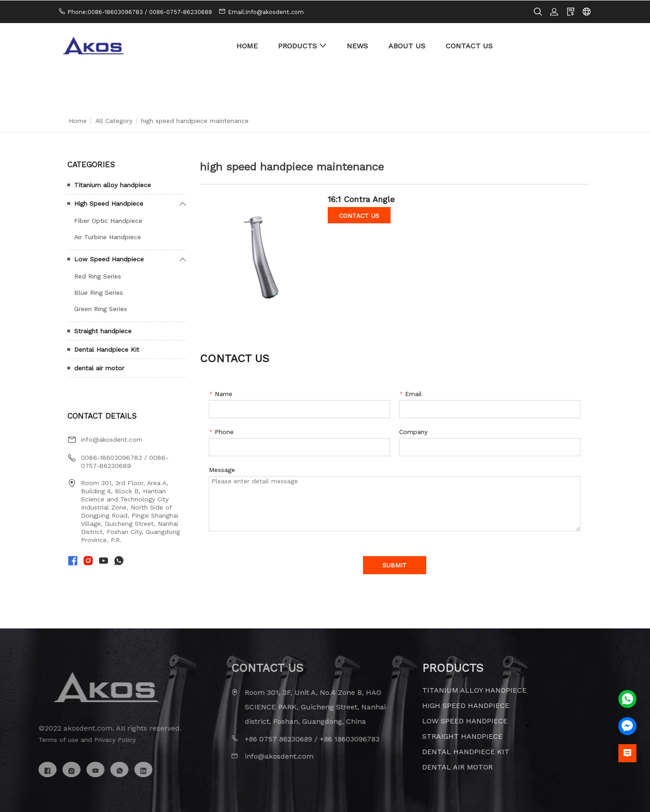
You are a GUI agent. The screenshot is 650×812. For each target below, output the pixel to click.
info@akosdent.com (112, 439)
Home (78, 120)
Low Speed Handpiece (109, 259)
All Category (114, 120)
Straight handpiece (103, 330)
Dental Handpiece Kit (107, 349)
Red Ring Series (98, 276)
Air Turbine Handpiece (108, 236)
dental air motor (99, 368)
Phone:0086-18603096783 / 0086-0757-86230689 (140, 12)
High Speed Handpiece (109, 203)
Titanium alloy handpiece (113, 184)
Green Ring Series (101, 308)
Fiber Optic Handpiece (108, 220)
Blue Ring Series (99, 292)
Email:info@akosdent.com (266, 12)
